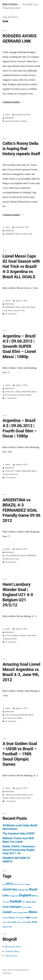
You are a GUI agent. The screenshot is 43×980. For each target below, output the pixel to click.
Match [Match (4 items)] (26, 913)
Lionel (12, 121)
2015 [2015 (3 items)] (19, 884)
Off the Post (11, 956)
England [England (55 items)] (25, 895)
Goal (7, 121)
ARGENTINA (10, 234)
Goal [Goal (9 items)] (34, 902)
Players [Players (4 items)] (22, 918)
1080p (18, 392)
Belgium (16, 635)
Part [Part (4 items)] (17, 918)
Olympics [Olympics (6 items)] (12, 918)
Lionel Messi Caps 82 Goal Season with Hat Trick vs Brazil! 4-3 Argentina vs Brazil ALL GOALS (21, 266)
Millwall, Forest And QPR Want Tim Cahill (18, 840)
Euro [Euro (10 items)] (34, 896)
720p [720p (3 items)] (4, 884)
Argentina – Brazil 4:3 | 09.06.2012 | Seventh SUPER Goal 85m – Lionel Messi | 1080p (19, 346)
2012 (7, 556)
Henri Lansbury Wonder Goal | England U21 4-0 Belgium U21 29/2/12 (18, 595)
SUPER (28, 395)
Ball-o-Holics (10, 4)
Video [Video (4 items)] (24, 922)
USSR (28, 798)
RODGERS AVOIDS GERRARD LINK (19, 39)
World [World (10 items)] (34, 922)
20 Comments (11, 562)
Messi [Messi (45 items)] (33, 912)
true (23, 798)
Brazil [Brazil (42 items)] (33, 889)
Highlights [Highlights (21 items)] (15, 907)
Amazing (14, 715)
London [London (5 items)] (15, 913)
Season (17, 311)
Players (24, 121)
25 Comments (11, 314)
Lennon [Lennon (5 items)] (29, 907)
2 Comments (10, 478)
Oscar (16, 474)
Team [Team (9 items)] (14, 922)
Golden (5, 798)
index (7, 115)
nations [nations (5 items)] (5, 918)
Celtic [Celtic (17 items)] (6, 896)
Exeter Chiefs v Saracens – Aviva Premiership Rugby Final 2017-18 (20, 850)
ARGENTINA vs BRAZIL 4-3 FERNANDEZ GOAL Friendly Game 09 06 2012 (21, 510)
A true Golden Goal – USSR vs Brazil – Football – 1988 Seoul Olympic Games (20, 754)
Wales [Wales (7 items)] (29, 922)
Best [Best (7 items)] (27, 890)
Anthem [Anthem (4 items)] (27, 884)
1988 (7, 795)
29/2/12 (9, 635)
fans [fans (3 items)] (38, 896)
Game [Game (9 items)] (28, 902)
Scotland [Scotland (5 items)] (34, 918)
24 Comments (11, 721)
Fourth (5, 474)
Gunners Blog (12, 951)
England (23, 635)
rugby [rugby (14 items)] (28, 917)
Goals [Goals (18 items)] (6, 907)
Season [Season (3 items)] (5, 922)
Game (12, 559)
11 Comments (11, 398)
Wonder (14, 639)
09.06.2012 (10, 392)
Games (25, 795)
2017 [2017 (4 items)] (23, 884)
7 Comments (10, 801)
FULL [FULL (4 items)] (24, 902)
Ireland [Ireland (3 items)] (24, 907)
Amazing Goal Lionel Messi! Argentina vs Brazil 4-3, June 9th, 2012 (21, 672)
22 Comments (11, 642)
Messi (18, 121)
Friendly (6, 559)
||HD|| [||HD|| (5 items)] (10, 927)
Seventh (22, 395)
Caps (23, 307)
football (24, 234)
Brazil (18, 234)
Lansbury (6, 639)
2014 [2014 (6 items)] (15, 884)
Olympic (12, 798)
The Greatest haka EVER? (19, 833)
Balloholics (10, 118)
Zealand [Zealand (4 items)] (5, 927)
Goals (33, 307)
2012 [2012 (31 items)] (9, 884)
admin (8, 301)
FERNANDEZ (31, 556)
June (9, 718)
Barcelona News (13, 947)
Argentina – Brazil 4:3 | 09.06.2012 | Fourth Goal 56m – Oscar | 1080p (20, 428)
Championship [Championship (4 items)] (14, 896)
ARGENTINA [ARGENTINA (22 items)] (10, 890)
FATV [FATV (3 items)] (4, 902)
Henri (34, 635)
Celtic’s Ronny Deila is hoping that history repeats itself (21, 149)
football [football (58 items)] (16, 901)
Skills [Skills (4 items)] (9, 922)
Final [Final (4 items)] (8, 902)
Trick (23, 311)
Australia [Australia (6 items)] (21, 890)
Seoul (19, 798)
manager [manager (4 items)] (21, 913)
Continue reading (13, 102)
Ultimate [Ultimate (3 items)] (19, 922)
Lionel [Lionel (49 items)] (7, 912)
